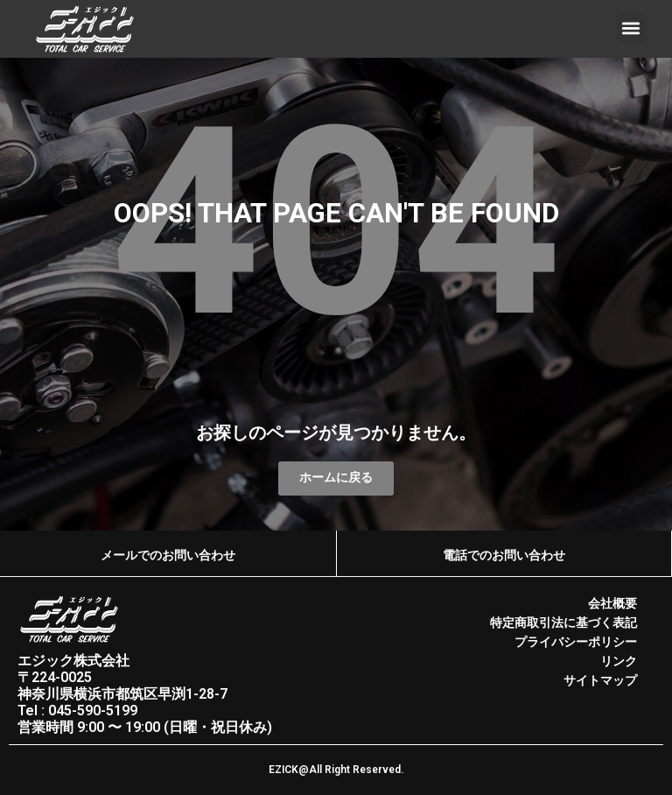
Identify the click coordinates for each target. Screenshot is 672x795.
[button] (631, 28)
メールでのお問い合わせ (168, 555)
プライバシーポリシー (576, 642)
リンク (619, 661)
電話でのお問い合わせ (504, 555)
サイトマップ (600, 680)
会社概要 (612, 604)
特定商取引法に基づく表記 (563, 623)
